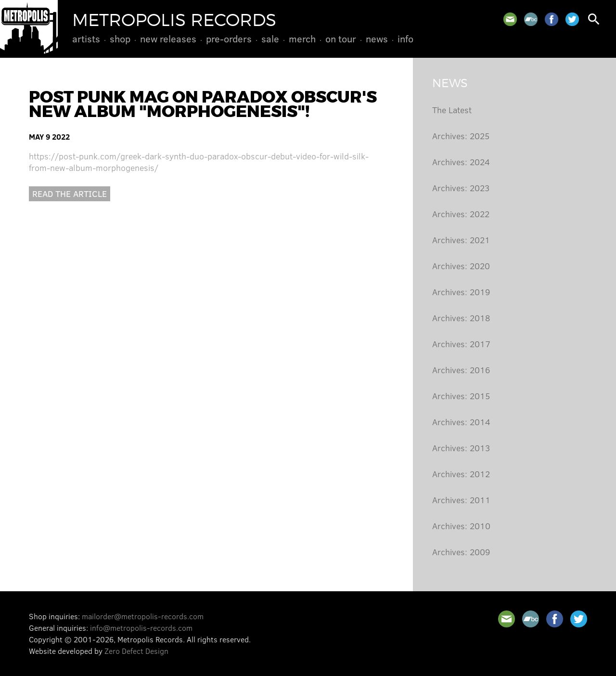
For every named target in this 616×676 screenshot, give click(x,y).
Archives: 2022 (461, 214)
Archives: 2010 (461, 526)
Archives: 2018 (461, 318)
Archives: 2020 (461, 266)
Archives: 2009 (461, 552)
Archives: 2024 (461, 162)
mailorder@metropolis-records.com (143, 616)
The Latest (452, 110)
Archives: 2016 (461, 370)
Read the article (70, 194)
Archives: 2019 (461, 292)
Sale (270, 39)
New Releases (168, 39)
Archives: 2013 (461, 448)
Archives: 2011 (461, 500)
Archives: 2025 (461, 136)
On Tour (341, 39)
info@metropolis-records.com (141, 628)
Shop (120, 39)
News (377, 39)
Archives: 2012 (461, 474)
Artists (86, 39)
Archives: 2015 (461, 396)
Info (405, 39)
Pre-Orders (229, 39)
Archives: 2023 (461, 188)
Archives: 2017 (461, 344)
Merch (302, 39)
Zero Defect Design (136, 651)
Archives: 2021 (461, 240)
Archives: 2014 (461, 422)
